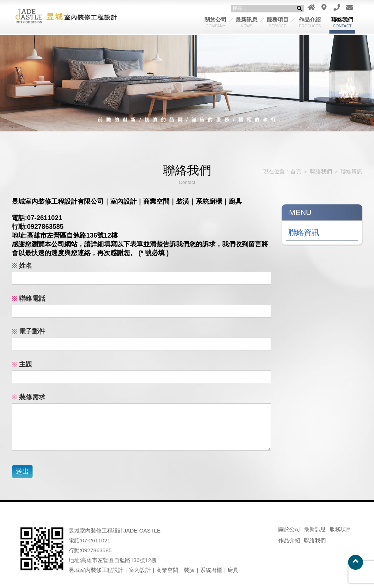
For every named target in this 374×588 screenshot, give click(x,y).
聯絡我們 (342, 22)
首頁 (296, 171)
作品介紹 (310, 22)
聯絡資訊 (351, 171)
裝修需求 (28, 397)
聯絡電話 (28, 299)
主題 (22, 364)
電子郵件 (28, 331)
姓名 (22, 266)
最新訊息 (247, 22)
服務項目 (278, 22)
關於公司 (215, 22)
